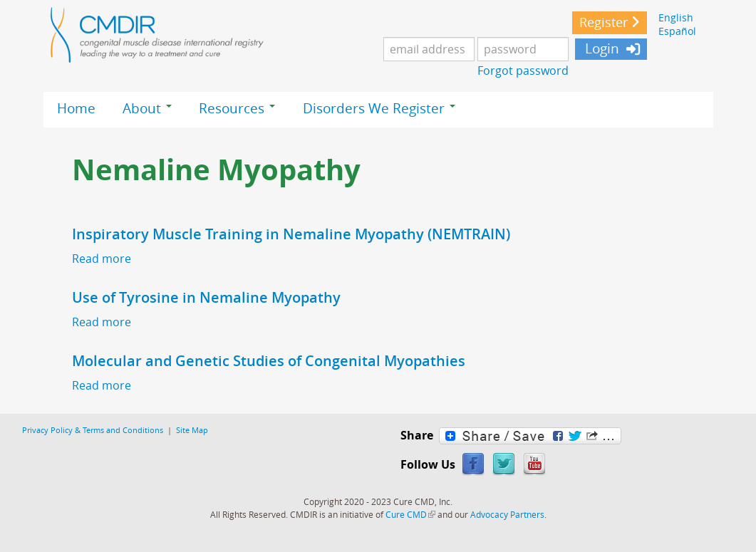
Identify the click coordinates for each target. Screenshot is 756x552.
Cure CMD (410, 514)
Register (604, 22)
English (676, 17)
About (147, 108)
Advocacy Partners (507, 514)
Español (677, 31)
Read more (102, 259)
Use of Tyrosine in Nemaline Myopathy (206, 297)
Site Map (192, 430)
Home (76, 108)
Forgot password (523, 71)
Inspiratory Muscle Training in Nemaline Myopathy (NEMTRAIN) (291, 234)
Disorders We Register (379, 108)
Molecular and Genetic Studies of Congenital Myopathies (269, 361)
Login (600, 48)
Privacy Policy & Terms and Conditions (93, 430)
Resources (237, 108)
